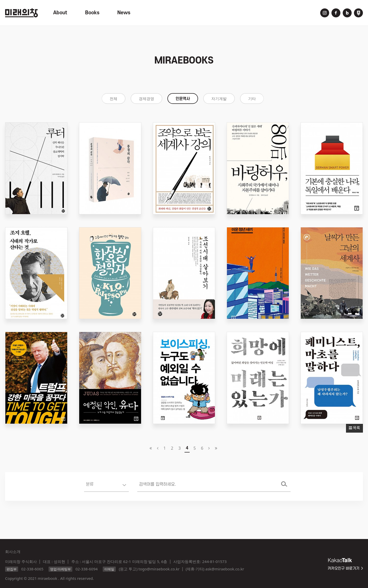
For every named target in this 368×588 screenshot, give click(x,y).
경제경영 (146, 99)
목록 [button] (354, 428)
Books (92, 13)
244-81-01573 (214, 561)
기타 (252, 99)
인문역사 (183, 99)
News (124, 13)
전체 (113, 99)
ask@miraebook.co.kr (225, 569)
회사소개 (13, 552)
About (60, 13)
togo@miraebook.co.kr (159, 569)
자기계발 (219, 99)
